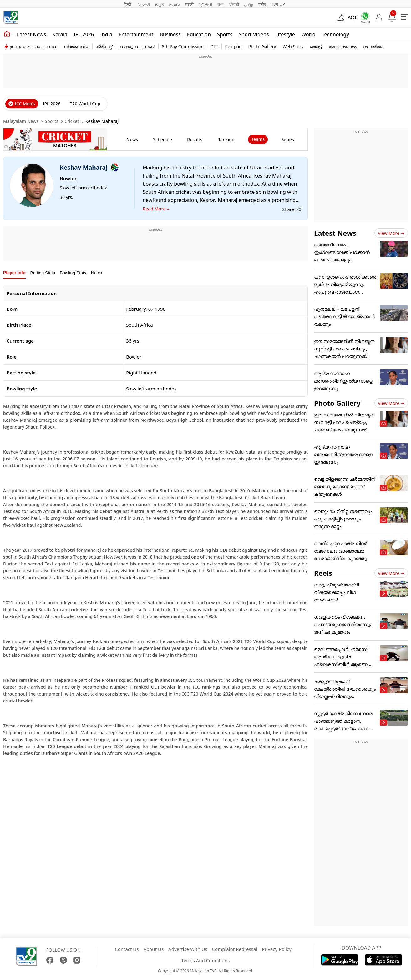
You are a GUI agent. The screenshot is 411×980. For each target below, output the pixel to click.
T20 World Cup (85, 104)
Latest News (335, 233)
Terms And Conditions (206, 960)
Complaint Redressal (235, 949)
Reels (323, 573)
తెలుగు (174, 4)
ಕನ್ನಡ (159, 4)
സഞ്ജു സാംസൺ (137, 46)
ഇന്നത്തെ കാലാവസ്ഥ (33, 46)
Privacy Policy (277, 949)
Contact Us (127, 949)
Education (199, 34)
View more (391, 233)
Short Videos (254, 34)
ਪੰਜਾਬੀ (234, 4)
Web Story (293, 46)
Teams (258, 139)
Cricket (72, 121)
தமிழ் (249, 4)
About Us (153, 949)
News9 (144, 4)
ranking (226, 140)
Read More (154, 209)
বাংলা (221, 4)
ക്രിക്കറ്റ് (104, 46)
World (308, 34)
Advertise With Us (188, 949)
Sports (225, 34)
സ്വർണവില (76, 46)
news (132, 140)
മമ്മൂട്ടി (316, 46)
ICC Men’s (25, 104)
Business (170, 34)
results (195, 140)
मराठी (189, 4)
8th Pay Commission (183, 46)
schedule (162, 140)
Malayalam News (21, 121)
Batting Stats (43, 273)
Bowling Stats (73, 273)
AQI (352, 18)
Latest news (31, 34)
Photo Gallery (262, 46)
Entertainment (136, 34)
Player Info (14, 273)
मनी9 (262, 4)
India (106, 34)
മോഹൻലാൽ (343, 46)
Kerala (60, 34)
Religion (233, 46)
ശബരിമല (373, 46)
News (96, 273)
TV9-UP (278, 4)
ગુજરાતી (205, 4)
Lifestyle (285, 34)
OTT (214, 46)
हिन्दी (128, 4)
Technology (335, 34)
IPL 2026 (84, 34)
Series (287, 140)
